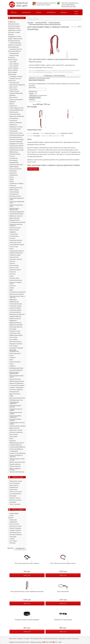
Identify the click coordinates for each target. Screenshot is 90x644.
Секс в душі (13, 541)
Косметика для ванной (17, 135)
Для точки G (14, 87)
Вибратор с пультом (16, 216)
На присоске (14, 158)
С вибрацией (14, 451)
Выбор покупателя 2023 (17, 462)
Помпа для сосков (15, 242)
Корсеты (12, 263)
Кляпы (12, 177)
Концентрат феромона (17, 212)
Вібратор (14, 12)
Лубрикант (64, 12)
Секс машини (14, 66)
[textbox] (55, 19)
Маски (12, 179)
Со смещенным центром (17, 222)
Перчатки (13, 272)
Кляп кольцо (14, 434)
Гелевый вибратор (16, 445)
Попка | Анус (14, 247)
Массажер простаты (16, 327)
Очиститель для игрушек (18, 292)
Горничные (13, 120)
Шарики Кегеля (15, 220)
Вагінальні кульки (15, 30)
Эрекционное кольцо (16, 148)
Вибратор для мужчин (17, 443)
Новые (12, 288)
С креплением (14, 236)
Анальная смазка (15, 114)
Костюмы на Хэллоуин (17, 139)
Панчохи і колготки (16, 492)
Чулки (12, 276)
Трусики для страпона (17, 146)
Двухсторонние (15, 218)
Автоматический (15, 154)
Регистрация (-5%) (36, 639)
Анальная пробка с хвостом (16, 406)
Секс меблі (13, 62)
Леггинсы (13, 286)
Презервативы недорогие (14, 403)
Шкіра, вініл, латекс (16, 481)
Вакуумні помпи (15, 28)
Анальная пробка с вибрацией (16, 416)
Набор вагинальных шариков (16, 225)
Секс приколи (14, 68)
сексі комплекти (15, 483)
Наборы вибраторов (16, 93)
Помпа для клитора (16, 240)
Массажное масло (15, 196)
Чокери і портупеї (15, 530)
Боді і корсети (14, 485)
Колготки (13, 274)
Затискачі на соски (16, 526)
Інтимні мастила (15, 41)
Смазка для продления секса (17, 202)
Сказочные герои (15, 129)
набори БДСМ (14, 513)
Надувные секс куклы (16, 144)
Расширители (14, 194)
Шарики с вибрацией (16, 387)
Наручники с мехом (16, 430)
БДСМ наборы (14, 190)
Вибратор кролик (15, 318)
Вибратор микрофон (16, 325)
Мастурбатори (14, 47)
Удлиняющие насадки (17, 150)
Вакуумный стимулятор (17, 314)
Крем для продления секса (16, 206)
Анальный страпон (16, 306)
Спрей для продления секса (17, 199)
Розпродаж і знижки (16, 76)
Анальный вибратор (16, 370)
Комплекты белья (15, 270)
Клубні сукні (13, 489)
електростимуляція (16, 534)
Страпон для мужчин (16, 99)
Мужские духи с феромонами (15, 373)
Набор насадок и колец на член (17, 459)
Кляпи (12, 518)
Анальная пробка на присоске (16, 456)
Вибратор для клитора (17, 381)
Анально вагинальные (17, 472)
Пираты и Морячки (16, 123)
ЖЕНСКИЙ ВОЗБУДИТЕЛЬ (14, 351)
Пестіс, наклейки (15, 504)
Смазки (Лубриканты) (16, 110)
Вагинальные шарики (17, 294)
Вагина (12, 104)
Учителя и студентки (16, 390)
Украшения (13, 106)
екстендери (13, 72)
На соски (12, 238)
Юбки (11, 396)
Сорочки (12, 261)
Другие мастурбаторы (17, 383)
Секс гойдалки (14, 64)
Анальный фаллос (15, 312)
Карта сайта (13, 639)
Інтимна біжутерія (15, 43)
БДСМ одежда (14, 167)
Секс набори (14, 70)
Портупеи (13, 186)
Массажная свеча (15, 379)
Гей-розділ (13, 537)
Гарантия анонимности (51, 639)
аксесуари (13, 74)
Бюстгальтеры (14, 265)
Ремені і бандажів (15, 528)
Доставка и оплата (65, 639)
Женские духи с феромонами (15, 209)
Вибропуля (13, 321)
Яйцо (11, 290)
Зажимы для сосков (16, 188)
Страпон (39, 12)
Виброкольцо (14, 152)
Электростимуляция (16, 141)
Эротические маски (16, 280)
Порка (12, 181)
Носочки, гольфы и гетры (16, 283)
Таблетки (13, 358)
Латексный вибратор (16, 449)
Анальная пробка (15, 308)
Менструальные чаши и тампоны (17, 297)
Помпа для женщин (16, 304)
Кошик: (76, 12)
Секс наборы (14, 346)
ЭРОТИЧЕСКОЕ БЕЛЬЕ (16, 214)
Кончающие (14, 160)
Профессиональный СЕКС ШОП (19, 642)
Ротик (12, 249)
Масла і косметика (15, 45)
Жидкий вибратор (15, 316)
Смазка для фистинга (16, 165)
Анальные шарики (16, 310)
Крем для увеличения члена (17, 376)
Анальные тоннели (16, 259)
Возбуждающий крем (16, 368)
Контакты (76, 639)
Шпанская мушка (15, 353)
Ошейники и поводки (17, 183)
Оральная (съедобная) (17, 116)
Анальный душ (14, 192)
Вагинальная (14, 112)
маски (12, 516)
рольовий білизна (15, 494)
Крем (11, 360)
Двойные (13, 95)
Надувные (13, 232)
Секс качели (14, 337)
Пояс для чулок (14, 278)
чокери (12, 539)
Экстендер (13, 329)
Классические (14, 257)
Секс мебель (14, 339)
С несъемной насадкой (17, 385)
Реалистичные (14, 91)
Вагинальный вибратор (17, 85)
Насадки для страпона (17, 251)
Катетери (13, 543)
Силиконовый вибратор (17, 447)
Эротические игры (16, 342)
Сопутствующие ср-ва (17, 108)
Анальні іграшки (15, 26)
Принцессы (13, 125)
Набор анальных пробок (17, 426)
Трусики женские (15, 464)
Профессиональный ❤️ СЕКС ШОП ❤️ (42, 642)
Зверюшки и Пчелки (16, 127)
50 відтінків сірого (15, 532)
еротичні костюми (15, 500)
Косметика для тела (16, 137)
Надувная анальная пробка (16, 410)
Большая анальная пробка (16, 413)
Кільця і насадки (15, 32)
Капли (12, 355)
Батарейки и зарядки (16, 348)
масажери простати (16, 49)
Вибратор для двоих (16, 335)
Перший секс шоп (15, 78)
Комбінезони (14, 487)
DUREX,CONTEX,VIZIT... (17, 253)
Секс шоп (13, 81)
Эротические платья (16, 133)
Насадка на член (15, 331)
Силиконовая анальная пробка (17, 423)
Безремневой (14, 162)
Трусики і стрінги (15, 498)
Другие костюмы (15, 394)
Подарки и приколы (16, 344)
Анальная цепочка (16, 169)
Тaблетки (13, 366)
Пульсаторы (13, 89)
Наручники (13, 173)
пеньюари (13, 496)
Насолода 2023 (14, 83)
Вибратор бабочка (16, 323)
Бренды (20, 639)
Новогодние (14, 131)
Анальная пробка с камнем (16, 420)
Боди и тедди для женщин (15, 469)
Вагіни (12, 34)
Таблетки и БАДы (15, 255)
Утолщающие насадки (17, 244)
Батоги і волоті (14, 524)
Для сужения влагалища (17, 398)
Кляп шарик (13, 436)
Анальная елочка (15, 228)
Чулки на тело (14, 268)
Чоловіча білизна (15, 51)
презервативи (14, 53)
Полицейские (14, 118)
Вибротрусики (14, 302)
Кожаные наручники (16, 432)
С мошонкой (14, 234)
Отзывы (27, 639)
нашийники (13, 522)
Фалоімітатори (14, 24)
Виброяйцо (13, 300)
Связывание (14, 175)
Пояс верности (14, 392)
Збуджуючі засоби (15, 36)
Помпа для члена (15, 333)
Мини (11, 438)
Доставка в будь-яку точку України (43, 72)
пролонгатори (14, 55)
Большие (13, 441)
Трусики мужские (15, 466)
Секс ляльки (14, 60)
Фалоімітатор (26, 12)
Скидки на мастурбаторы (18, 453)
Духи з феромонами (16, 39)
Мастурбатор (51, 12)
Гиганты (12, 156)
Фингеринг (13, 171)
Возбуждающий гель (16, 400)
